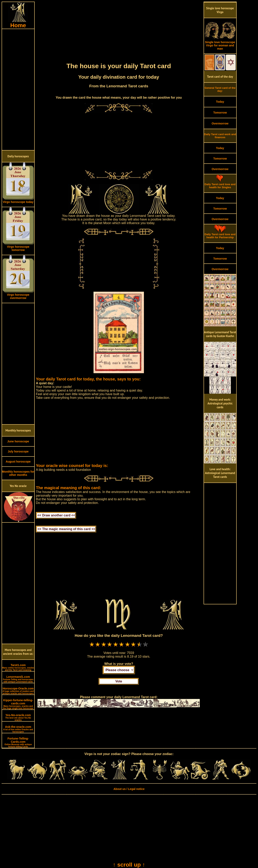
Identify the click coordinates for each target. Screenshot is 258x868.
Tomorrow (220, 113)
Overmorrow (220, 123)
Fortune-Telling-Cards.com (18, 742)
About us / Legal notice (129, 789)
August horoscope (18, 462)
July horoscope (18, 451)
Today (220, 102)
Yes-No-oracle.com (18, 717)
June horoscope (18, 441)
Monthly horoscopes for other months (18, 473)
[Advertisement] (18, 90)
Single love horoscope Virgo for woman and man (220, 44)
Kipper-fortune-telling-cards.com (18, 704)
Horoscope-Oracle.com (18, 691)
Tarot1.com (18, 667)
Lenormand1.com (18, 679)
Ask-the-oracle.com (18, 729)
